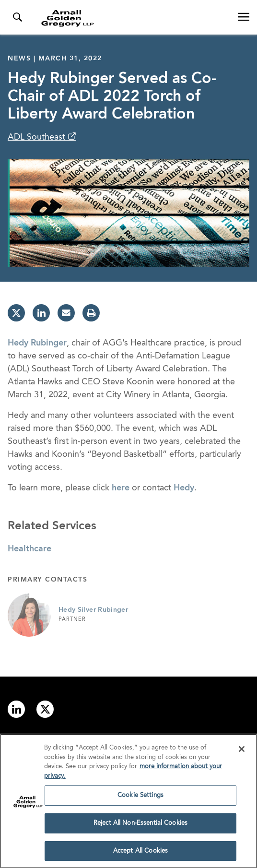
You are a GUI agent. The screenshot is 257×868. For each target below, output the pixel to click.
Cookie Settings (140, 797)
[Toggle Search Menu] (17, 17)
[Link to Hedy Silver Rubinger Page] (29, 615)
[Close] (242, 751)
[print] (91, 313)
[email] (66, 313)
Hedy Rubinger (37, 343)
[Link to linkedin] (16, 709)
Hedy (184, 488)
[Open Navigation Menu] (244, 17)
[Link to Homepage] (132, 18)
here (121, 488)
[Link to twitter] (45, 709)
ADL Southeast (38, 137)
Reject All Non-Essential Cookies (140, 825)
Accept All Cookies (140, 853)
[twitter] (16, 313)
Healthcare (29, 549)
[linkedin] (41, 313)
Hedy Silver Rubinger (93, 610)
